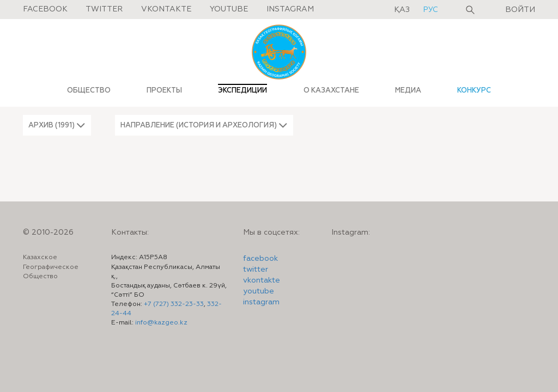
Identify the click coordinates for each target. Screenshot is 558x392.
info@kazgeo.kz (161, 323)
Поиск (470, 10)
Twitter (104, 9)
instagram (261, 302)
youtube (259, 291)
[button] (57, 125)
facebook (260, 259)
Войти (520, 10)
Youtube (229, 9)
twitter (256, 269)
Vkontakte (166, 9)
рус (430, 10)
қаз (403, 10)
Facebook (45, 9)
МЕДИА (408, 90)
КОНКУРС (474, 90)
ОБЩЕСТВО (89, 90)
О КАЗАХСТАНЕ (331, 90)
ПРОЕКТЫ (164, 90)
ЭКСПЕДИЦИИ (242, 90)
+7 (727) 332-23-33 (174, 304)
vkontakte (262, 280)
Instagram (290, 9)
